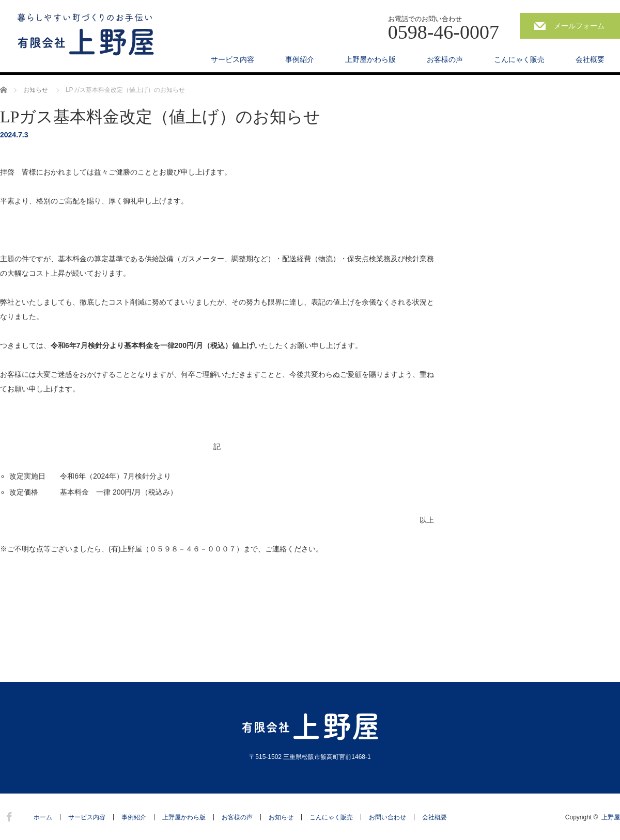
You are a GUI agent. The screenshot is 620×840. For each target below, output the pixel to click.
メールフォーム (579, 26)
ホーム (43, 817)
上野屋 (611, 817)
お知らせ (281, 817)
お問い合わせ (388, 817)
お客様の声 (445, 59)
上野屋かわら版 (370, 59)
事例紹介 (300, 59)
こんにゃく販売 (519, 59)
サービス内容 (233, 59)
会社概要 (590, 59)
